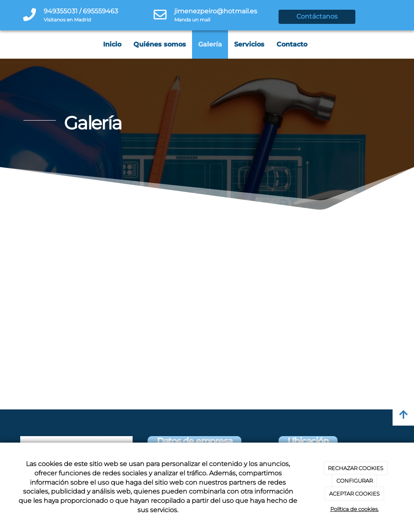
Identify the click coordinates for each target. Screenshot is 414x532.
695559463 (100, 11)
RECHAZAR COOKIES (356, 468)
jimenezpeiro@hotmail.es (216, 11)
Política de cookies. (355, 509)
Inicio (112, 44)
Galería (210, 44)
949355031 (61, 11)
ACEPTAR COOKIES (354, 494)
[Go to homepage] (4, 45)
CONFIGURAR (355, 481)
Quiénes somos (160, 44)
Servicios (249, 44)
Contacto (292, 44)
